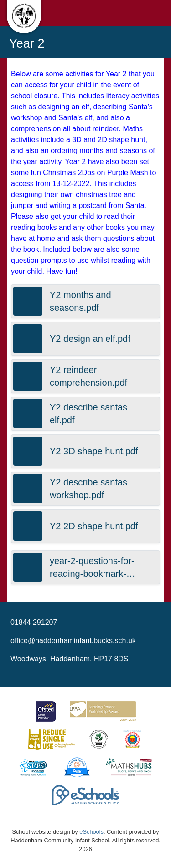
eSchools (91, 832)
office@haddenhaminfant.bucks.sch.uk (73, 641)
